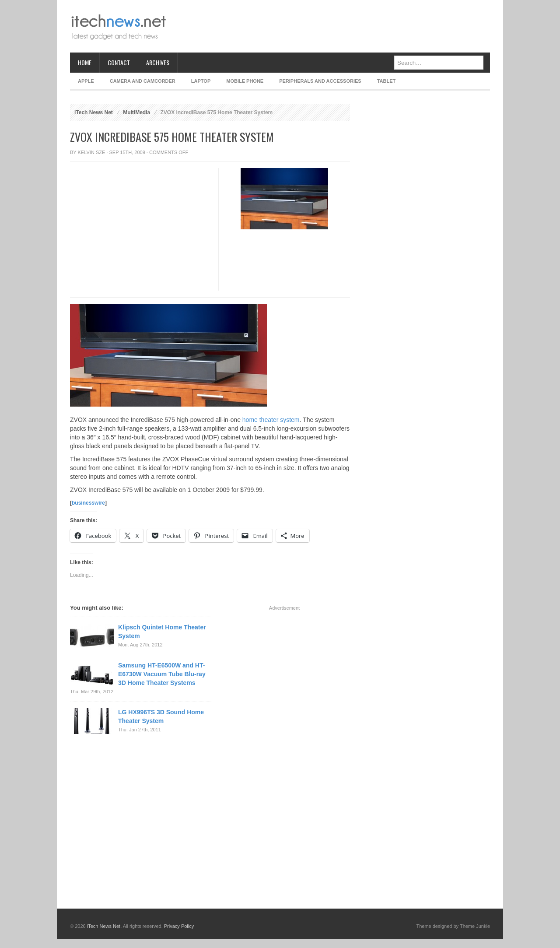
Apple (86, 81)
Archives (158, 62)
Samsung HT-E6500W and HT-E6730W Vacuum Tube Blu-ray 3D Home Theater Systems (162, 674)
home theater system (271, 420)
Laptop (201, 81)
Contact (119, 62)
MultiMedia (136, 112)
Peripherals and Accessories (320, 81)
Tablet (387, 81)
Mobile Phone (245, 81)
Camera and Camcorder (143, 81)
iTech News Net (94, 112)
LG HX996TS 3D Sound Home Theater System (161, 716)
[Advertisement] (331, 26)
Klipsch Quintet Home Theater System (162, 632)
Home (85, 62)
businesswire (88, 503)
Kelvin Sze (92, 152)
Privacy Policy (179, 926)
